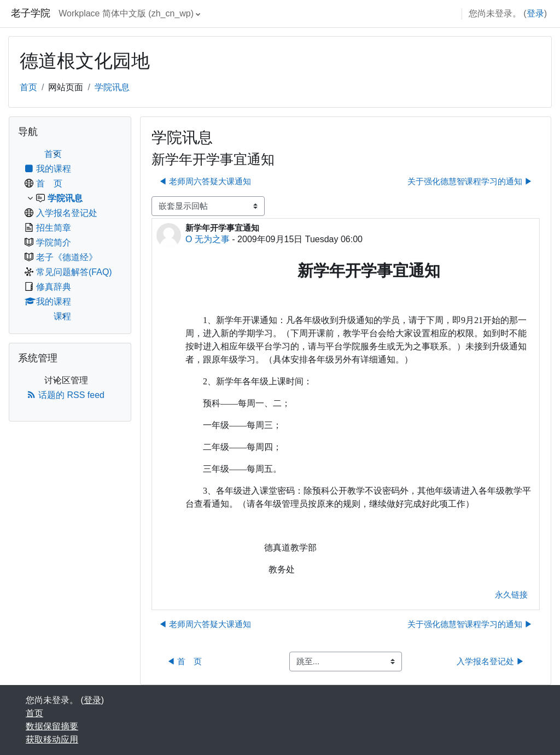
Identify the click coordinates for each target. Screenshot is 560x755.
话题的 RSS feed (66, 395)
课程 (62, 316)
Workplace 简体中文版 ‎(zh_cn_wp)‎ (126, 13)
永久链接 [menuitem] (511, 595)
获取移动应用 (52, 739)
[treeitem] (70, 235)
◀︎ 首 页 (184, 661)
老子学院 (31, 13)
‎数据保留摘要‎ (52, 726)
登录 (535, 13)
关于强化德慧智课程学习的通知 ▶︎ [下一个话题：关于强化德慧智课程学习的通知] (470, 181)
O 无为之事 (208, 239)
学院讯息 (112, 87)
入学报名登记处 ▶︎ (491, 661)
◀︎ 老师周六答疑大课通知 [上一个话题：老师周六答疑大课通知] (205, 181)
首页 (28, 87)
